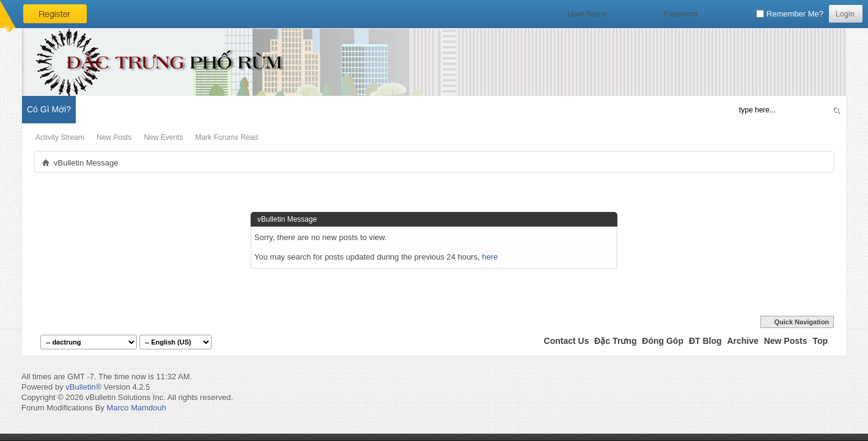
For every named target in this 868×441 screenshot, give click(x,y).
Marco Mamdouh (136, 408)
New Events (163, 137)
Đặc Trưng (615, 341)
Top (820, 341)
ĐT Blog (705, 341)
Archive (742, 341)
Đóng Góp (663, 341)
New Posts (114, 137)
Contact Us (567, 341)
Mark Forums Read (226, 137)
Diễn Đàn (101, 109)
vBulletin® (83, 387)
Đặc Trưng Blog (160, 109)
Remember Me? (790, 14)
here (490, 257)
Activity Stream (60, 137)
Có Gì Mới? (49, 109)
